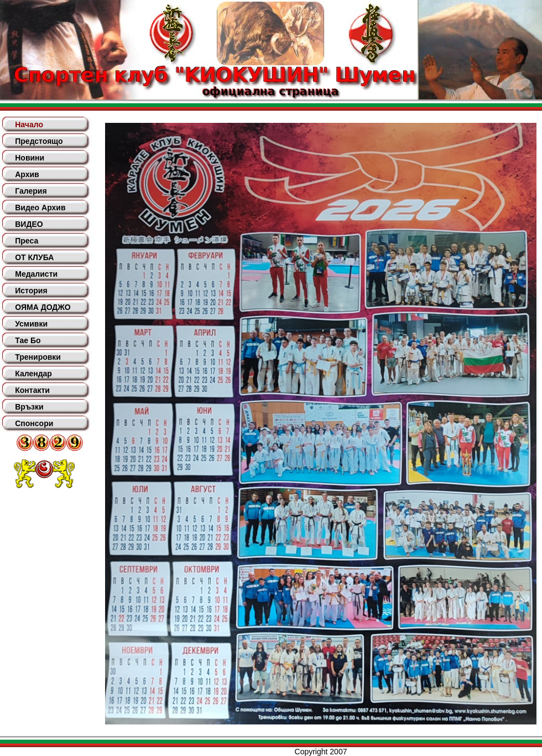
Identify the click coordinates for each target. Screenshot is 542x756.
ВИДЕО (29, 224)
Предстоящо (39, 141)
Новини (30, 158)
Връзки (29, 407)
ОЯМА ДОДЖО (43, 307)
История (31, 291)
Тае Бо (28, 340)
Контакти (32, 390)
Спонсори (34, 423)
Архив (27, 174)
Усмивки (31, 324)
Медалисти (36, 274)
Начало (29, 125)
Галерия (31, 191)
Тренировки (38, 357)
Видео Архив (40, 208)
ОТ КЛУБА (34, 257)
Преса (27, 241)
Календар (33, 374)
